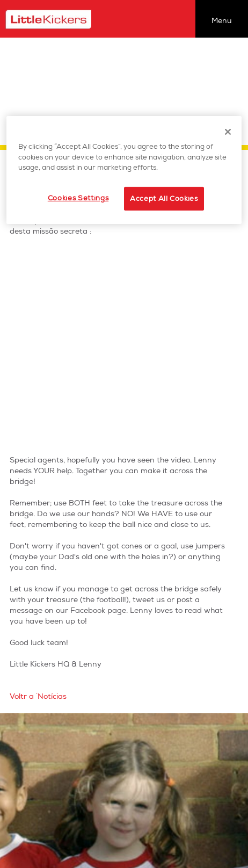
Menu (222, 21)
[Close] (228, 132)
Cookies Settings (78, 198)
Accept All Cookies (164, 199)
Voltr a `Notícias (38, 696)
